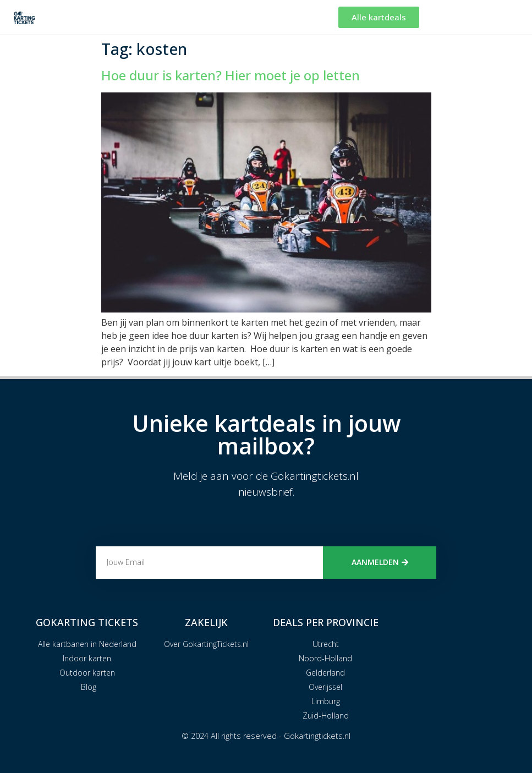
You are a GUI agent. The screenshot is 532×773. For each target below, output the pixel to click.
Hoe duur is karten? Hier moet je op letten (231, 75)
